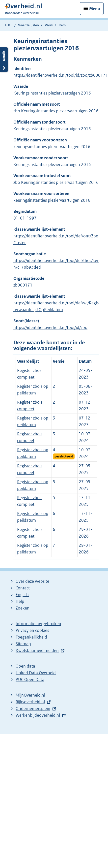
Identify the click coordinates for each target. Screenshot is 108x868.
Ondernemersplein (33, 708)
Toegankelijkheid (31, 637)
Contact (23, 588)
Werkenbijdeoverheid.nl (38, 715)
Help (20, 601)
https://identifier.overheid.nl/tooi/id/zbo (50, 327)
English (22, 595)
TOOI (8, 25)
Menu (95, 9)
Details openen (4, 60)
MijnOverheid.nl (30, 695)
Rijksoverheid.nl (30, 702)
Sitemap (23, 644)
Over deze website (32, 581)
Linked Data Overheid (36, 673)
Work (49, 25)
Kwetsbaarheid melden (37, 650)
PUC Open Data (30, 679)
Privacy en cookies (32, 630)
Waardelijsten (28, 25)
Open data (25, 666)
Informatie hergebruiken (38, 624)
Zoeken (23, 608)
